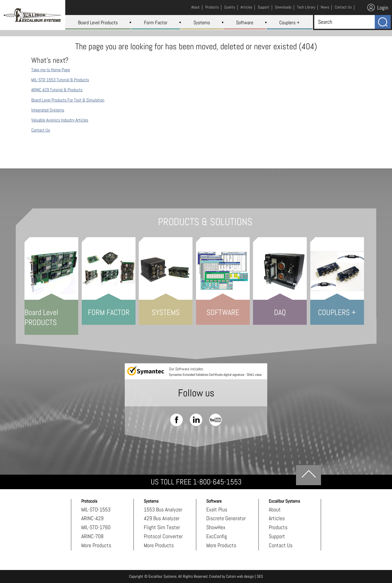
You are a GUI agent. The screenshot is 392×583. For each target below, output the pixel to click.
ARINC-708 (92, 536)
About (275, 509)
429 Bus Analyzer (162, 518)
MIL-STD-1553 (96, 509)
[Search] (343, 22)
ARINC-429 (92, 518)
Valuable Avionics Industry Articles (60, 120)
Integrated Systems (48, 110)
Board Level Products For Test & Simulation (68, 100)
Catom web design (240, 576)
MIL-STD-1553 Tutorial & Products (60, 80)
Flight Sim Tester (162, 527)
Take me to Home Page (51, 70)
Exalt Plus (217, 509)
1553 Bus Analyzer (163, 509)
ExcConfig (217, 536)
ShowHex (216, 527)
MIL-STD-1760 (96, 527)
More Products (96, 545)
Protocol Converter (163, 536)
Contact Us (41, 130)
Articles (277, 518)
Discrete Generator (226, 518)
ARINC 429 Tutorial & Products (57, 90)
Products (278, 527)
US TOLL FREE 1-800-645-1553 (196, 482)
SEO (260, 576)
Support (277, 536)
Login (378, 8)
